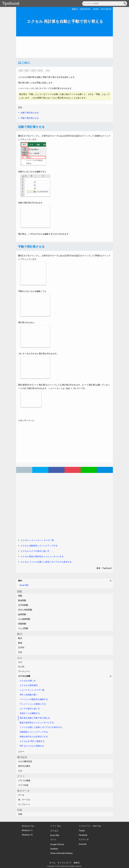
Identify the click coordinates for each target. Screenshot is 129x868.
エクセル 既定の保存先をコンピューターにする (42, 556)
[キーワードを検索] (105, 4)
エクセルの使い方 (28, 681)
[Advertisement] (64, 47)
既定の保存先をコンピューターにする (37, 723)
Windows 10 (27, 835)
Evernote (83, 844)
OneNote (54, 849)
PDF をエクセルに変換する (32, 746)
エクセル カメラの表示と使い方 (35, 551)
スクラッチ (84, 839)
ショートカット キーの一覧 (32, 690)
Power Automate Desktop (61, 853)
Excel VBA (24, 585)
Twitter (82, 831)
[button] (125, 4)
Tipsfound (11, 3)
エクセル (54, 831)
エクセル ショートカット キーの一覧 (37, 540)
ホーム (52, 863)
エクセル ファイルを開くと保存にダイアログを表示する (46, 562)
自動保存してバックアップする (34, 732)
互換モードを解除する (30, 713)
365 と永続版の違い (29, 695)
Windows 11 (27, 830)
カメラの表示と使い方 (30, 709)
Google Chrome (57, 844)
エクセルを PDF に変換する (32, 741)
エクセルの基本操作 (29, 685)
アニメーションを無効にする (33, 704)
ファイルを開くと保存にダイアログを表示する (41, 727)
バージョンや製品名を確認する (34, 699)
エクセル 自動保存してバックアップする (39, 546)
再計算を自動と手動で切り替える (35, 718)
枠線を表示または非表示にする (34, 737)
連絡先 (77, 863)
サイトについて (64, 863)
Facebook (83, 835)
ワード (53, 840)
